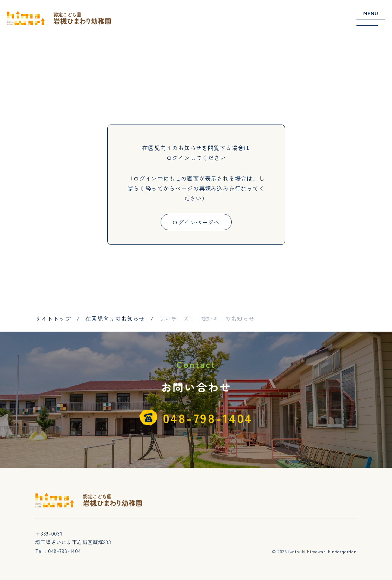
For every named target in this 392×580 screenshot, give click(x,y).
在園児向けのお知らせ (115, 318)
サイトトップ (53, 318)
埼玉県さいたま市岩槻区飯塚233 (73, 542)
